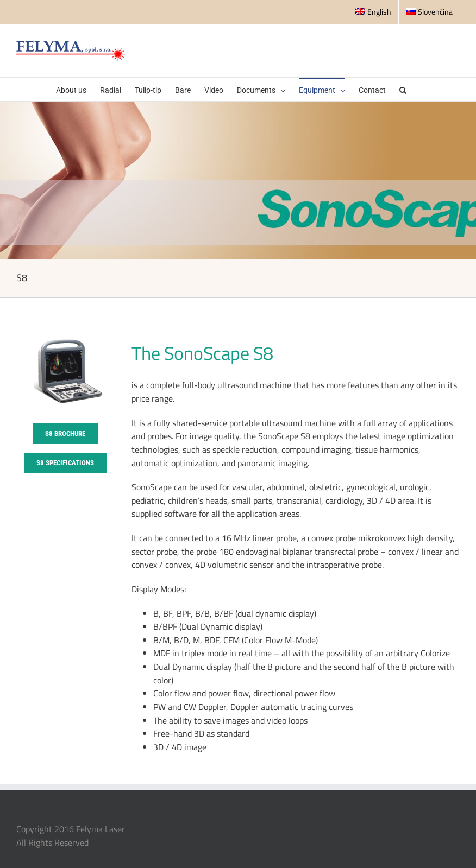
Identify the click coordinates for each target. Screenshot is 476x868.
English (373, 12)
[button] (403, 89)
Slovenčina (429, 12)
